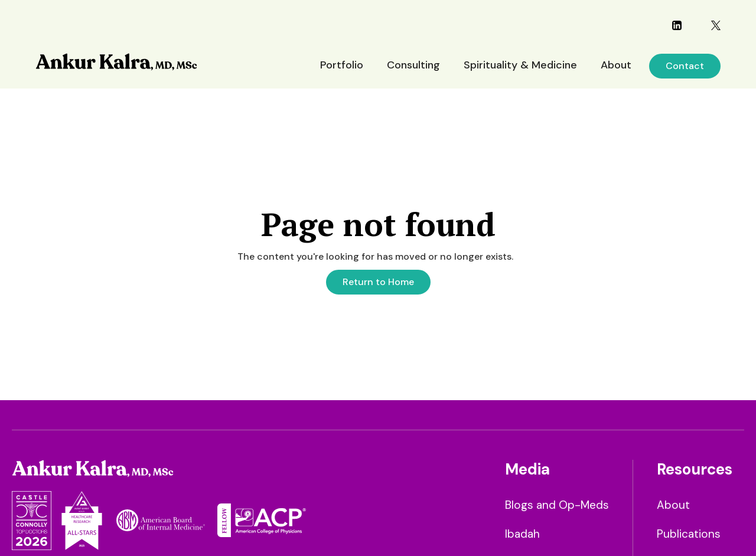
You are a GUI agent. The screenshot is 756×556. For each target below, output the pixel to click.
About (616, 65)
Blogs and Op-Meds (557, 505)
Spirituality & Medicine (520, 65)
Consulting (413, 65)
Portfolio (342, 65)
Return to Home (378, 282)
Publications (689, 534)
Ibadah (522, 534)
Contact (685, 66)
